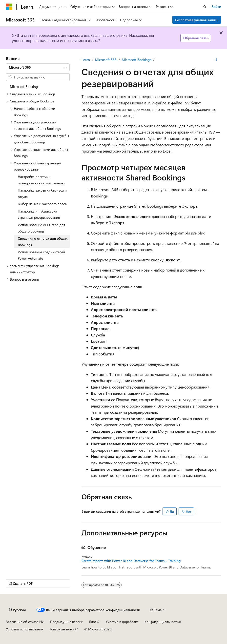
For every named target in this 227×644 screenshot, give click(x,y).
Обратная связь (196, 38)
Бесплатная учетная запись (197, 20)
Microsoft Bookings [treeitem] (25, 87)
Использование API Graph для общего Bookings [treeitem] (41, 228)
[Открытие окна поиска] (205, 7)
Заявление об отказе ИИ (25, 622)
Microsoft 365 (106, 60)
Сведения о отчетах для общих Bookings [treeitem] (43, 242)
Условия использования (25, 629)
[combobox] (38, 67)
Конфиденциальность (162, 622)
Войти (216, 7)
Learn (86, 60)
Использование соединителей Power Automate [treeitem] (41, 255)
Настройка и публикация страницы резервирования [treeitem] (39, 214)
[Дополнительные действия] (217, 60)
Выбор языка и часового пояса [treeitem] (42, 204)
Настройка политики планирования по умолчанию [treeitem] (41, 180)
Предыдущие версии (67, 622)
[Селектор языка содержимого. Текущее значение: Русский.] (17, 610)
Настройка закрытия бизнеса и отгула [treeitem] (42, 193)
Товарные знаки (62, 629)
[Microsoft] (9, 7)
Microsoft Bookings (136, 60)
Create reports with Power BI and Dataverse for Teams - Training (131, 561)
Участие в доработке (122, 622)
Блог (93, 622)
